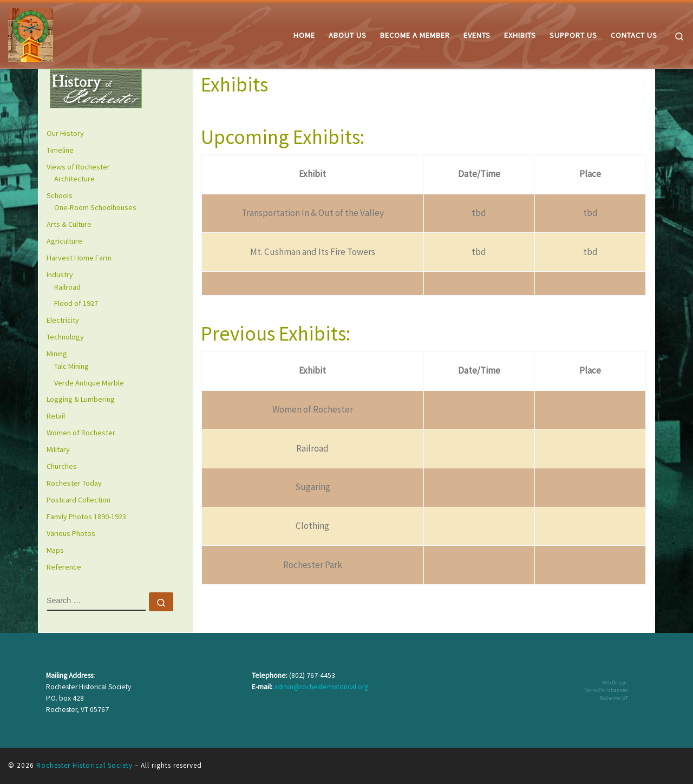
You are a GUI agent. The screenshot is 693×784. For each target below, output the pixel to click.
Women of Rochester (81, 433)
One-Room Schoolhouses (95, 207)
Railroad (67, 287)
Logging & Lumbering (81, 399)
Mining (57, 354)
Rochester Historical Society (84, 765)
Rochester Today (74, 483)
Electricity (63, 320)
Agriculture (64, 241)
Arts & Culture (69, 224)
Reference (64, 567)
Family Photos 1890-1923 (86, 517)
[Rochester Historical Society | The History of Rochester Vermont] (31, 33)
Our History (65, 133)
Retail (56, 416)
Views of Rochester (78, 167)
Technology (65, 337)
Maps (55, 550)
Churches (62, 466)
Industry (60, 275)
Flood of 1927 (76, 303)
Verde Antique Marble (89, 383)
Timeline (60, 150)
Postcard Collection (79, 500)
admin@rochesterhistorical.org (321, 687)
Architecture (74, 179)
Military (58, 449)
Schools (60, 195)
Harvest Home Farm (79, 258)
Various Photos (71, 533)
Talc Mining (71, 366)
